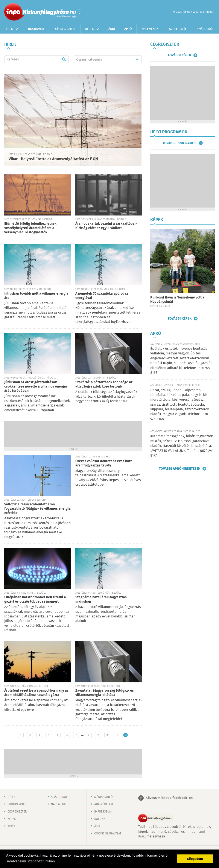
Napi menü (59, 804)
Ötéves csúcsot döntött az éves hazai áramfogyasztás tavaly (104, 463)
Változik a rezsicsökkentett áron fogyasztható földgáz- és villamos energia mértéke (37, 509)
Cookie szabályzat (108, 834)
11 (117, 735)
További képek (180, 319)
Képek (90, 29)
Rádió (111, 29)
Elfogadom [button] (195, 859)
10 (107, 735)
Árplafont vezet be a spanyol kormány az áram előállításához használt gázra (36, 693)
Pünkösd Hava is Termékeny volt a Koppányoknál (177, 300)
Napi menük (150, 29)
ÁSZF (97, 826)
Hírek (9, 29)
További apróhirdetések (180, 469)
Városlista (80, 12)
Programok (35, 29)
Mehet (64, 59)
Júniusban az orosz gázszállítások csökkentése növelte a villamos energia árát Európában (36, 387)
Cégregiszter (65, 29)
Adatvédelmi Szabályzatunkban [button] (31, 861)
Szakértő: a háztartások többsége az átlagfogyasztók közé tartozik (104, 384)
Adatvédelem (104, 804)
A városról (205, 29)
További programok (180, 143)
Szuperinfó (178, 29)
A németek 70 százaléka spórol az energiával (102, 296)
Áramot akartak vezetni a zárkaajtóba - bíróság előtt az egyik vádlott (106, 226)
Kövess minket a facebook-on (169, 798)
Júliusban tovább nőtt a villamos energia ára (36, 296)
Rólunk (100, 819)
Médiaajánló (103, 797)
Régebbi (125, 735)
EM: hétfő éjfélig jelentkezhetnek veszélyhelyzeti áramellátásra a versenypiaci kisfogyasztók (30, 228)
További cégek (179, 55)
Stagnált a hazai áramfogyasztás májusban (101, 599)
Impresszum (103, 812)
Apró (128, 29)
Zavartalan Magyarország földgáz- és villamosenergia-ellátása (105, 693)
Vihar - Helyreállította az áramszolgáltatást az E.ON (53, 159)
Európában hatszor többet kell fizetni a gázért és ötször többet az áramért (35, 599)
